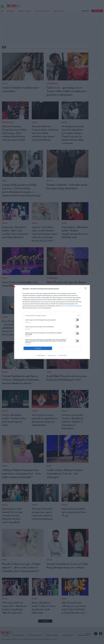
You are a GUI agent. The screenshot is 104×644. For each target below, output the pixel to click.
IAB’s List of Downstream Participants (71, 306)
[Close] (86, 289)
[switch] (76, 320)
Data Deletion (41, 355)
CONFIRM (38, 348)
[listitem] (52, 316)
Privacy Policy (63, 355)
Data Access (52, 355)
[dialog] (52, 322)
